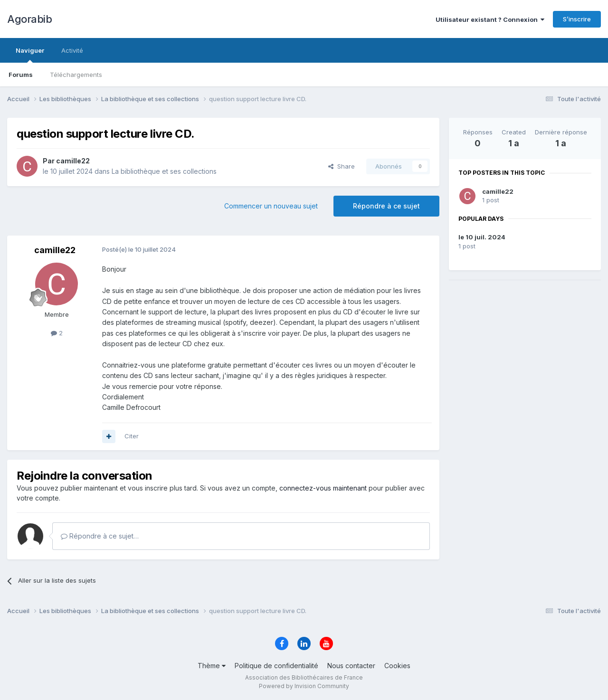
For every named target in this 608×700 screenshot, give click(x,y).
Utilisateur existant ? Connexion (490, 19)
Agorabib (29, 19)
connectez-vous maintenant (323, 488)
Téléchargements (76, 75)
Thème (212, 666)
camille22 (498, 191)
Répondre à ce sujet (386, 206)
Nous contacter (351, 666)
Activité (72, 50)
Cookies (397, 666)
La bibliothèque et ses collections (164, 171)
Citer (132, 436)
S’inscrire (577, 19)
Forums (21, 75)
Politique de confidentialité (276, 666)
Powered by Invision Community (304, 686)
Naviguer (30, 55)
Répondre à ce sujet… (100, 536)
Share (342, 166)
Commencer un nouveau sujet (271, 206)
